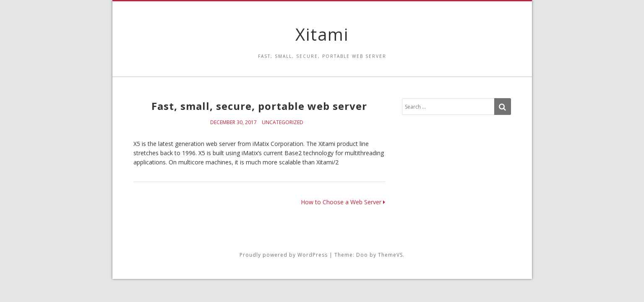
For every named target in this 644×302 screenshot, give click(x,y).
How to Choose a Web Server (343, 202)
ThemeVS (390, 255)
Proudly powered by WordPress (284, 255)
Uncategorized (283, 122)
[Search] (503, 107)
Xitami (322, 34)
